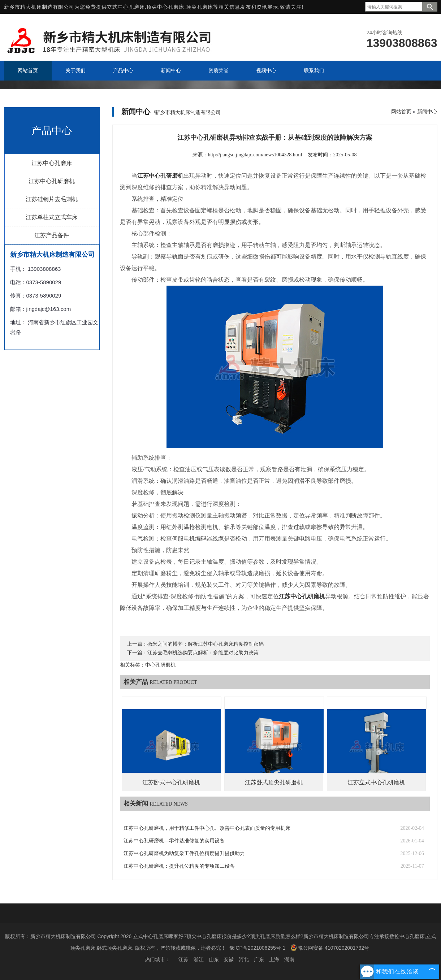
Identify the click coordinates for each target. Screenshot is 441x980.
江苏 (183, 959)
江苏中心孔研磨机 (52, 181)
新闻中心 (427, 112)
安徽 (229, 959)
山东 (214, 959)
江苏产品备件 (52, 235)
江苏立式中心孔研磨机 (376, 782)
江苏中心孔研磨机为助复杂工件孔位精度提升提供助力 (184, 853)
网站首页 (401, 112)
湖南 (289, 959)
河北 (244, 959)
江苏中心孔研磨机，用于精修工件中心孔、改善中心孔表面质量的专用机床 (207, 828)
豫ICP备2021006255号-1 (258, 948)
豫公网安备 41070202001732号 (330, 948)
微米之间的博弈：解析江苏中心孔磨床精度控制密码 (206, 644)
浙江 (199, 959)
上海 (274, 959)
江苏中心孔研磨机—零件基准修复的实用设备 (174, 841)
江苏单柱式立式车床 (52, 217)
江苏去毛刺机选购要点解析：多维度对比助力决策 (203, 653)
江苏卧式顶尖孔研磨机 (274, 782)
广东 (259, 959)
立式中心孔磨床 (126, 7)
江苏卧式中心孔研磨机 (171, 782)
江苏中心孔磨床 (52, 163)
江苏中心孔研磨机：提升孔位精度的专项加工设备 (179, 866)
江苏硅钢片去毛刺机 (52, 199)
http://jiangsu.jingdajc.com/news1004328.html (255, 155)
